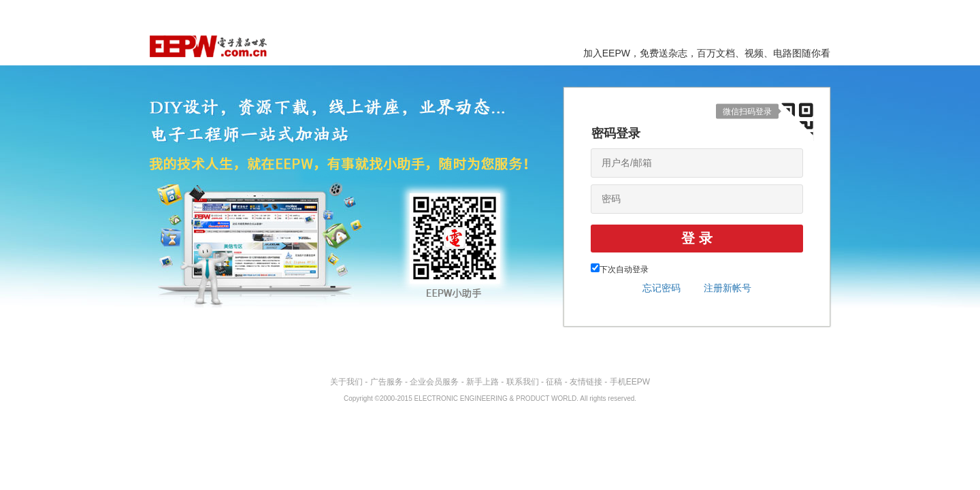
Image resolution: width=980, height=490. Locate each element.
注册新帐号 (728, 288)
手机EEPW (630, 382)
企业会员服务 (434, 382)
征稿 (554, 382)
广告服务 (387, 382)
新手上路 (483, 382)
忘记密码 (661, 288)
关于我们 (346, 382)
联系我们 (523, 382)
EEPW (208, 46)
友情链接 (586, 382)
